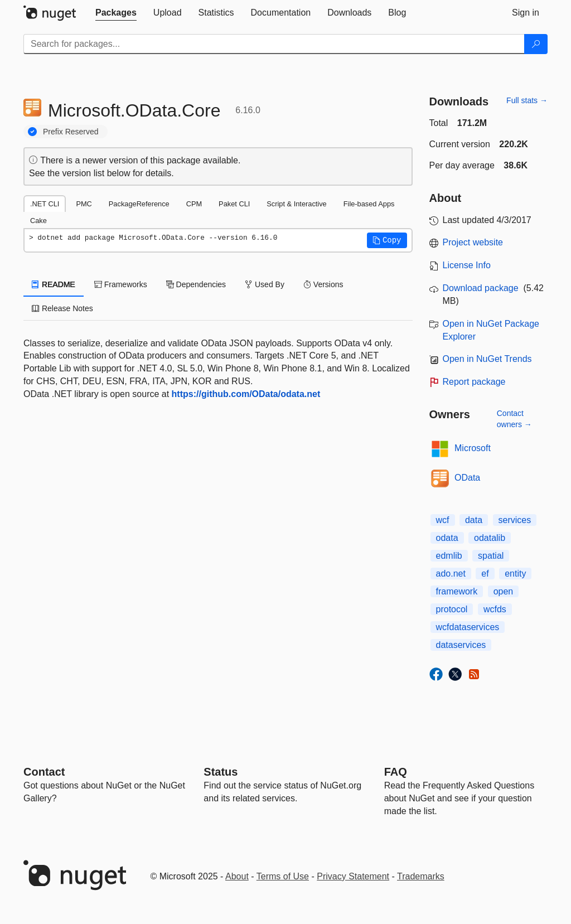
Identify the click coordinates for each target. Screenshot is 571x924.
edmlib (449, 556)
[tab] (116, 13)
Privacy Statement (353, 876)
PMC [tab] (84, 204)
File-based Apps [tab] (369, 204)
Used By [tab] (265, 284)
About (237, 876)
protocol (452, 609)
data (474, 520)
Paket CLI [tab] (234, 204)
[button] (387, 240)
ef (485, 574)
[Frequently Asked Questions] (396, 772)
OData (467, 478)
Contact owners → (514, 419)
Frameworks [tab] (121, 284)
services (515, 520)
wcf (443, 520)
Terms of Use (283, 876)
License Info (467, 265)
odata (447, 538)
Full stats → (527, 100)
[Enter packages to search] (274, 44)
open (504, 591)
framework (457, 591)
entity (515, 574)
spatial (491, 556)
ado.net (451, 574)
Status (221, 772)
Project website (473, 242)
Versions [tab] (323, 284)
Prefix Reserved (71, 132)
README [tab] (54, 284)
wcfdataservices (468, 627)
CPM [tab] (194, 204)
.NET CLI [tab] (45, 204)
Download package (481, 288)
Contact (44, 772)
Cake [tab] (38, 221)
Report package (474, 382)
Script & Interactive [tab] (296, 204)
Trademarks (421, 876)
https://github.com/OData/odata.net (246, 394)
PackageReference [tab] (139, 204)
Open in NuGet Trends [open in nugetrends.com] (487, 359)
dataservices (461, 645)
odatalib (490, 538)
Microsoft (473, 448)
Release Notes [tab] (62, 308)
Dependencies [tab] (196, 284)
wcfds (495, 609)
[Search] (536, 44)
